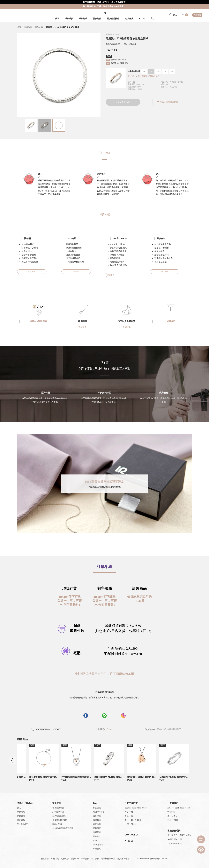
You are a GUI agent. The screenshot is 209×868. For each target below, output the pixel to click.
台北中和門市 (131, 803)
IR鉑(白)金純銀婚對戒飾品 (163, 729)
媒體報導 (97, 820)
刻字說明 (132, 76)
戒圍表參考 (154, 76)
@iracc (109, 729)
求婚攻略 (97, 849)
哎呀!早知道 (98, 845)
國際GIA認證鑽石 (38, 321)
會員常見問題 (58, 808)
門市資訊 (197, 15)
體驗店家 (97, 828)
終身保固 (171, 321)
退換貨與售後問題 (60, 820)
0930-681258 (185, 808)
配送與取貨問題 (59, 816)
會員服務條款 (123, 859)
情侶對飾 (97, 19)
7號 (165, 71)
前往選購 (32, 272)
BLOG (142, 19)
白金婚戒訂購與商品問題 (63, 828)
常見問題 (55, 859)
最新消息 (97, 816)
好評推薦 (97, 824)
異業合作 (85, 859)
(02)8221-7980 (130, 808)
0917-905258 (142, 808)
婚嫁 (95, 841)
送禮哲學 (97, 832)
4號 (144, 71)
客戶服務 (129, 19)
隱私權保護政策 (108, 859)
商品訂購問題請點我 (167, 102)
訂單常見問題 (58, 812)
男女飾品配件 (113, 19)
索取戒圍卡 (143, 76)
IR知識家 (97, 808)
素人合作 (95, 859)
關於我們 (45, 859)
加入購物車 (123, 102)
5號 (151, 71)
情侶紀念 (97, 836)
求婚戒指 (69, 19)
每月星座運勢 (99, 812)
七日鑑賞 (65, 859)
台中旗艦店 (173, 803)
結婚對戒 (83, 19)
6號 (158, 71)
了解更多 (82, 327)
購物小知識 (57, 824)
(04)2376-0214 (173, 808)
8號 (172, 71)
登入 (173, 15)
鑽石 (57, 19)
